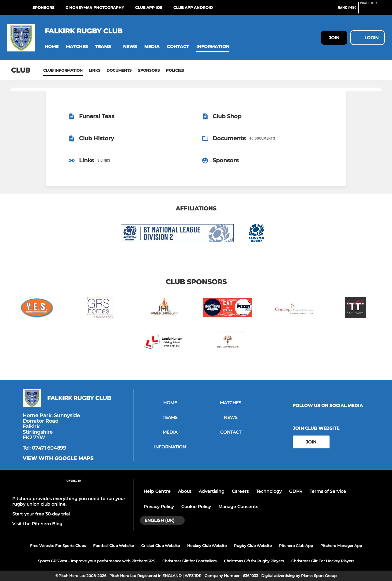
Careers (240, 491)
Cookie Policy (196, 507)
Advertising (212, 491)
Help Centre (157, 491)
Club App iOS (149, 8)
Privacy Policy (159, 507)
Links (95, 70)
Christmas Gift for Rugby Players (254, 561)
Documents (119, 70)
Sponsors (43, 8)
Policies (175, 70)
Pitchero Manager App (341, 546)
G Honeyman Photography (95, 8)
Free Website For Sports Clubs (58, 546)
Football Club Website (113, 546)
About (185, 491)
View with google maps (58, 458)
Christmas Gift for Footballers (189, 561)
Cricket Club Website (160, 546)
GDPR (296, 491)
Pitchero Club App (296, 546)
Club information (63, 70)
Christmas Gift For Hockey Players (323, 561)
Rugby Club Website (253, 546)
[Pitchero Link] (372, 10)
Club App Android (193, 8)
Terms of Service (328, 491)
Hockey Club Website (207, 546)
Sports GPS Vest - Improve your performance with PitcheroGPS (96, 561)
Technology (269, 491)
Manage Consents (238, 507)
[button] (52, 47)
